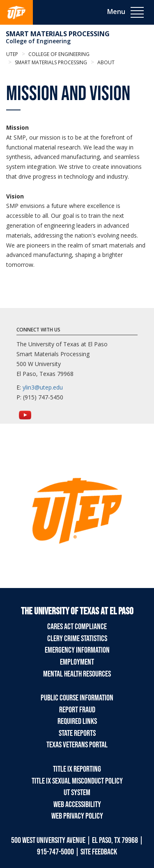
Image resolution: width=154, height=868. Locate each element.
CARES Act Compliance (77, 627)
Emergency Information (77, 650)
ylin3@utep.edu (43, 387)
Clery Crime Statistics (77, 639)
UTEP (12, 54)
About (105, 62)
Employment (77, 662)
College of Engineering (38, 41)
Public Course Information (77, 698)
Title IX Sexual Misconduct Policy (77, 781)
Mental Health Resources (77, 674)
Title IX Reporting (77, 769)
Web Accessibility (77, 805)
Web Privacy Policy (77, 816)
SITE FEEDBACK (99, 852)
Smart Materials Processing (58, 34)
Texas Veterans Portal (77, 745)
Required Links (77, 721)
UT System (77, 793)
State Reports (77, 733)
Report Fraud (77, 710)
